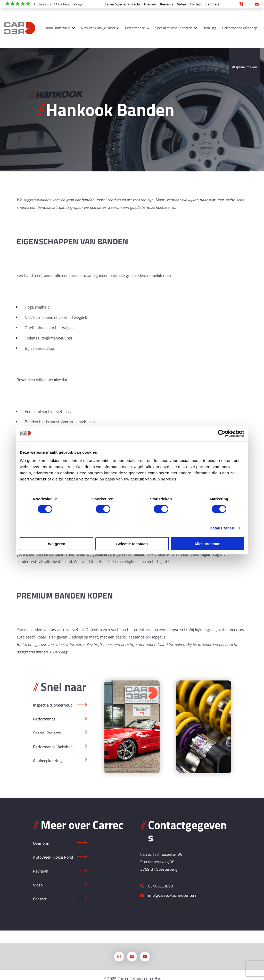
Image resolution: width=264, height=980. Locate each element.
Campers (212, 4)
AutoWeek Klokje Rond (98, 28)
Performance (135, 28)
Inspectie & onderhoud (53, 705)
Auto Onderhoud (58, 28)
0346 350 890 (241, 3)
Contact (196, 4)
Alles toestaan (208, 543)
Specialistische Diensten (174, 28)
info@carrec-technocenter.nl (257, 3)
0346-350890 (160, 886)
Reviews (167, 4)
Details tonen (222, 528)
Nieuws (150, 4)
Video (181, 4)
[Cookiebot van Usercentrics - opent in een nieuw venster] (222, 434)
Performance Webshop (240, 28)
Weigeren (57, 543)
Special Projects (47, 733)
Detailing (209, 28)
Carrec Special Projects (122, 4)
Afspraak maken (245, 67)
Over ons (215, 67)
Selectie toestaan (132, 543)
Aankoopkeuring (47, 761)
